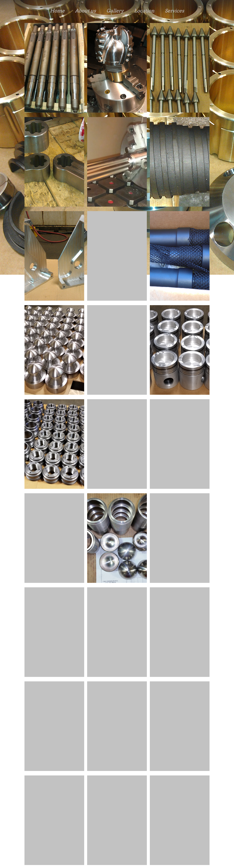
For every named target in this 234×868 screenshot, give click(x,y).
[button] (54, 69)
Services (174, 11)
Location (144, 11)
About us (86, 11)
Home (57, 11)
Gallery (115, 11)
